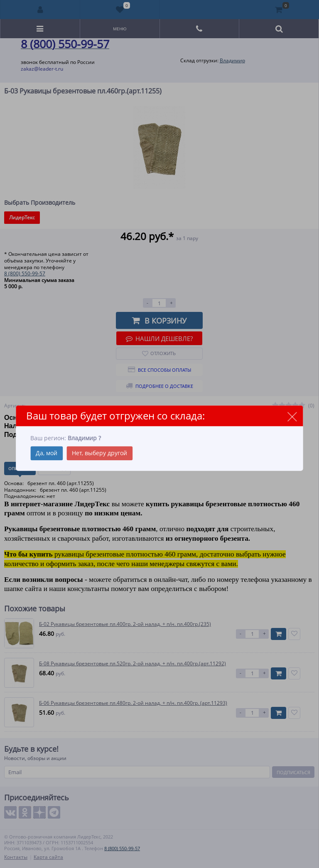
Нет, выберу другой (99, 453)
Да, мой (47, 453)
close (292, 416)
